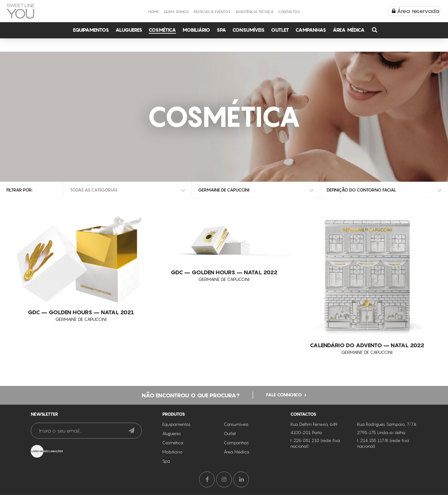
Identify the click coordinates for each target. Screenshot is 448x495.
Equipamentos (91, 30)
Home (153, 12)
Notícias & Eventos (212, 12)
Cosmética (162, 30)
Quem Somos (176, 12)
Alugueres (129, 30)
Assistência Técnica (254, 12)
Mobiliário (196, 30)
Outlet (280, 30)
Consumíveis (249, 30)
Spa (221, 30)
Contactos (289, 12)
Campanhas (311, 30)
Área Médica (349, 30)
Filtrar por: (19, 190)
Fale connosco (284, 394)
